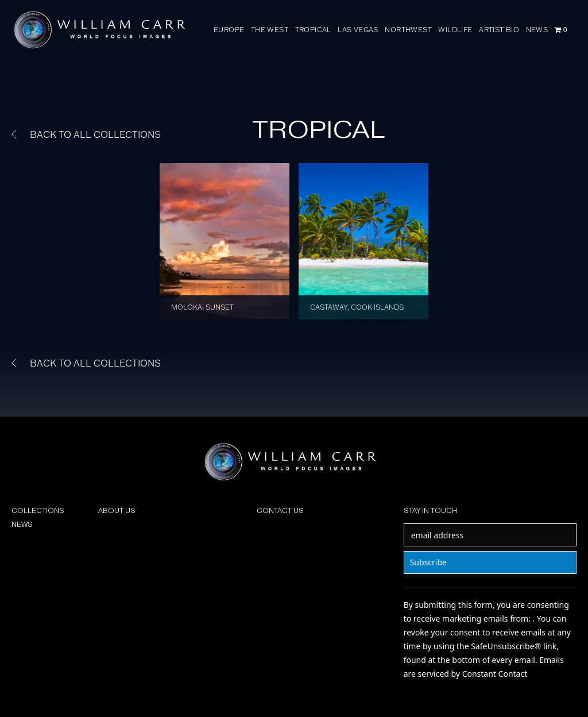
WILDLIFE (455, 30)
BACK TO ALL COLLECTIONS (86, 134)
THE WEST (270, 30)
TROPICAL (313, 30)
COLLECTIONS (38, 510)
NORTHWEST (408, 30)
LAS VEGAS (358, 30)
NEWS (537, 30)
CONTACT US (280, 510)
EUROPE (229, 30)
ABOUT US (117, 510)
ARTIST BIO (499, 30)
